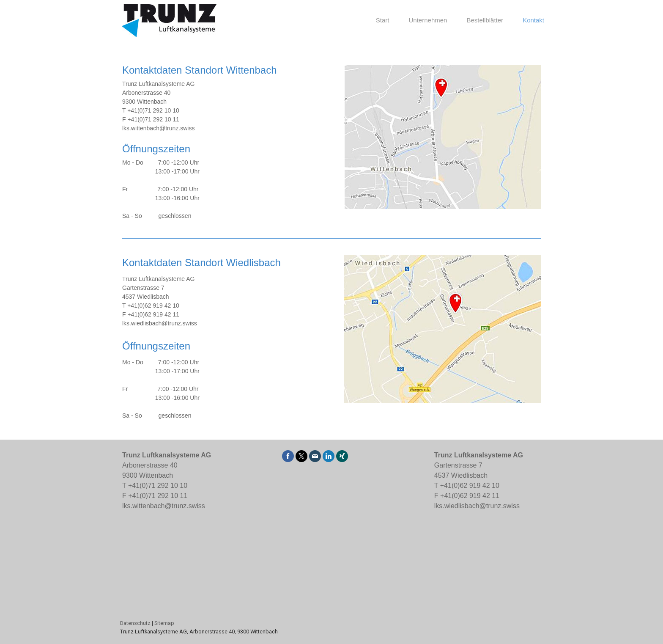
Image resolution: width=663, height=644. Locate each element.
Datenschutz (135, 623)
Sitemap (164, 623)
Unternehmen (428, 20)
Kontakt (533, 20)
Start (383, 20)
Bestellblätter (485, 20)
